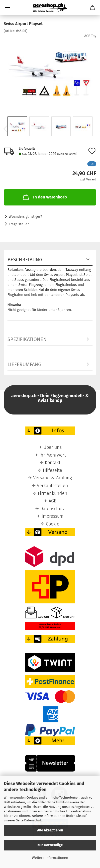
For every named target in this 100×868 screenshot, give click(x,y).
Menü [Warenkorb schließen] (7, 8)
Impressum (52, 516)
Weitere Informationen (50, 858)
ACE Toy (90, 36)
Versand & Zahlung (52, 478)
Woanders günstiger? (25, 217)
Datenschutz (33, 820)
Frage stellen (19, 224)
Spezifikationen (27, 339)
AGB (53, 501)
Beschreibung (25, 260)
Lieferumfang (24, 364)
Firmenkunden (53, 493)
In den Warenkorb (44, 197)
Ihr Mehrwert (53, 455)
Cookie (53, 524)
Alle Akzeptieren (50, 830)
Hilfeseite (52, 470)
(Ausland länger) (67, 154)
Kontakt (53, 463)
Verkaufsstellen (52, 486)
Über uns (52, 447)
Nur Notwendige (50, 845)
